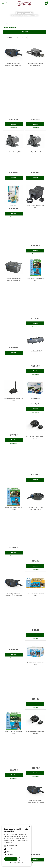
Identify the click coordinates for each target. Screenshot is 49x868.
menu (3, 3)
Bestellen (14, 76)
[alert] (17, 846)
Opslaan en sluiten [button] (11, 859)
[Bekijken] (46, 3)
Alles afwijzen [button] (24, 859)
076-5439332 (25, 804)
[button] (12, 846)
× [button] (29, 827)
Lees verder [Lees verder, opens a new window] (16, 842)
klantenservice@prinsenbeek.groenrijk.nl (25, 806)
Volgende (32, 768)
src (7, 3)
